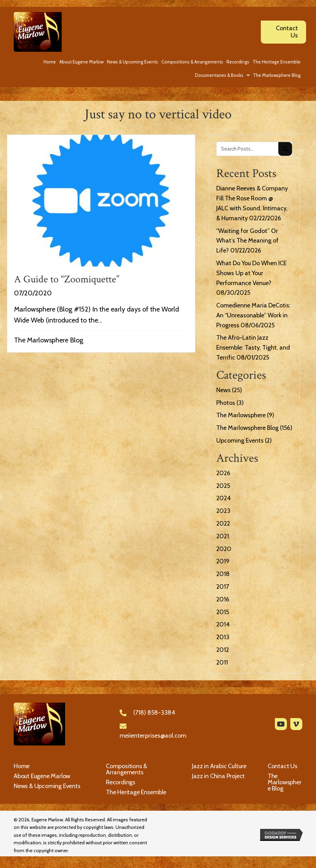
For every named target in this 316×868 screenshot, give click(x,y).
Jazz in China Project (218, 776)
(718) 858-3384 (154, 713)
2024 (223, 498)
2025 (223, 486)
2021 (223, 536)
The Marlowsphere (241, 415)
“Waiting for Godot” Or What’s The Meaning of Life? (247, 241)
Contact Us (283, 766)
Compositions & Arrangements (126, 769)
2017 (223, 587)
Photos (226, 403)
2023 (223, 511)
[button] (281, 724)
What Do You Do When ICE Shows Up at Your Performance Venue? (251, 273)
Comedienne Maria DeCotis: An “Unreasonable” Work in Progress (253, 315)
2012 (223, 650)
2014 (223, 624)
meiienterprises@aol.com (153, 736)
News (223, 390)
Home (22, 766)
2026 (223, 473)
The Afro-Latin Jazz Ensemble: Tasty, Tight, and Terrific (253, 348)
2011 (222, 662)
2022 (223, 524)
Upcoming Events (240, 441)
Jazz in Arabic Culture (219, 766)
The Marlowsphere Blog (49, 340)
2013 (223, 637)
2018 (223, 574)
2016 (223, 599)
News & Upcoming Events (47, 786)
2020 (224, 549)
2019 (223, 561)
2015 (223, 612)
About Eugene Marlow (42, 776)
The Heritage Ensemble (136, 792)
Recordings (121, 782)
